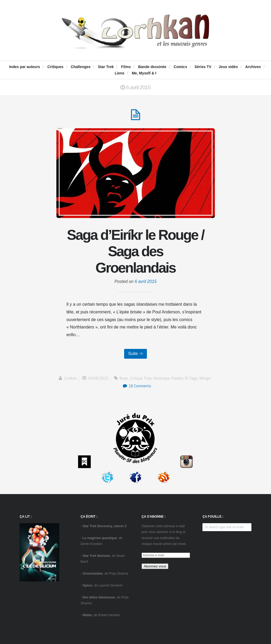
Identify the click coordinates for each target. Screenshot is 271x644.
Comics (180, 67)
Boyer (124, 378)
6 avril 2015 (146, 281)
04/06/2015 (98, 378)
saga (193, 378)
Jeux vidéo (228, 67)
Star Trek (106, 67)
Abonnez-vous (155, 566)
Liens (120, 73)
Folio (148, 378)
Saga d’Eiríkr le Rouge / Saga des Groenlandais (135, 251)
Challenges (81, 67)
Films (126, 67)
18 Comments (137, 386)
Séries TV (203, 67)
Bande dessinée (152, 67)
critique (136, 378)
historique (162, 378)
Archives (253, 67)
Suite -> (135, 354)
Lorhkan (71, 378)
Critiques (55, 67)
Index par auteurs (24, 67)
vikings (205, 378)
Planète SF (180, 378)
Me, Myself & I (144, 73)
